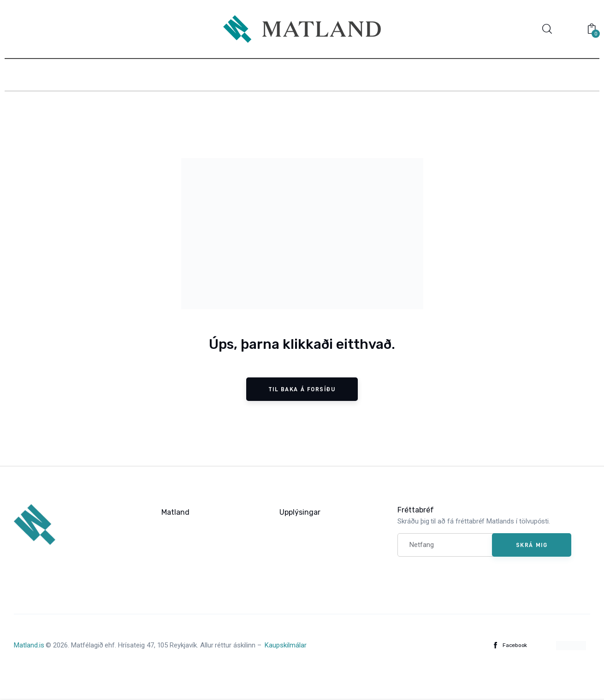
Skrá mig (532, 545)
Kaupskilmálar (285, 645)
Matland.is (29, 645)
